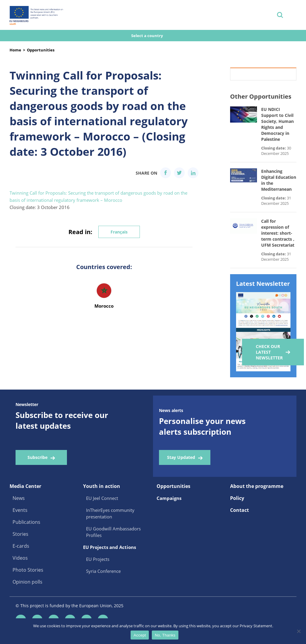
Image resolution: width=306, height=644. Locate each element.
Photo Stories (28, 570)
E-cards (21, 546)
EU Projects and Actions (110, 547)
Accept (140, 635)
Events (20, 510)
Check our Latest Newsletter (269, 352)
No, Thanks (165, 635)
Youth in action (102, 486)
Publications (26, 522)
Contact (240, 510)
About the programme (257, 486)
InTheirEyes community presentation (110, 513)
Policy (237, 498)
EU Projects (98, 559)
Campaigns (169, 498)
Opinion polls (27, 582)
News (19, 498)
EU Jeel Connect (102, 498)
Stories (20, 534)
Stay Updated (181, 457)
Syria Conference (103, 571)
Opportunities (41, 50)
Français (119, 232)
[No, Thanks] (299, 631)
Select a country (147, 36)
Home (15, 50)
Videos (20, 558)
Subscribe (38, 457)
